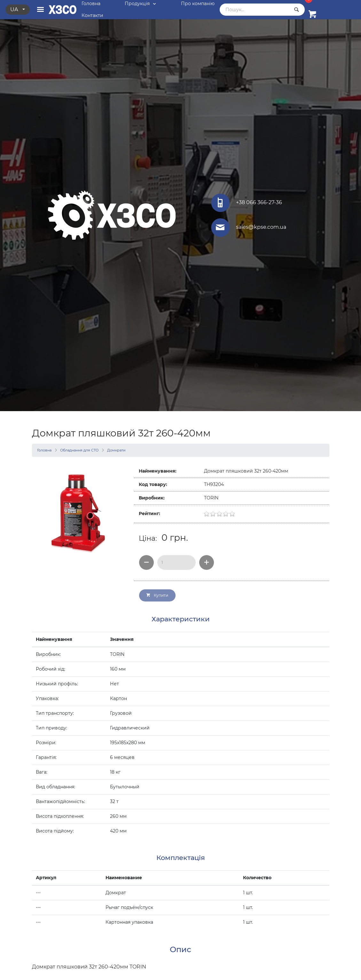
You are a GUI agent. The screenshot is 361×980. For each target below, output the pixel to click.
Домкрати (116, 450)
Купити (157, 595)
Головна (44, 450)
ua (15, 9)
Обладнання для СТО (79, 450)
